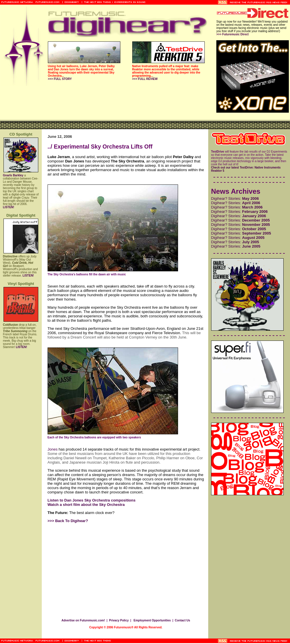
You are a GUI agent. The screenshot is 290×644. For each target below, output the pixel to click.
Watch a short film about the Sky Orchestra (86, 505)
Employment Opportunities (152, 620)
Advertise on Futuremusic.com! (83, 620)
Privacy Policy (119, 620)
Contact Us (183, 620)
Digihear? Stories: (235, 198)
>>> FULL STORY (60, 79)
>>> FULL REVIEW (145, 79)
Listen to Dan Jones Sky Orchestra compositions (91, 500)
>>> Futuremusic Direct (232, 34)
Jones (53, 449)
